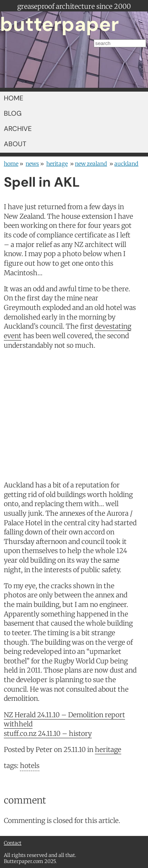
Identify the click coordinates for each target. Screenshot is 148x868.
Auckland (126, 164)
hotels (30, 766)
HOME (14, 98)
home (11, 164)
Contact (13, 843)
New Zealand (91, 164)
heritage (57, 164)
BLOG (13, 113)
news (32, 164)
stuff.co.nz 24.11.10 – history (48, 734)
